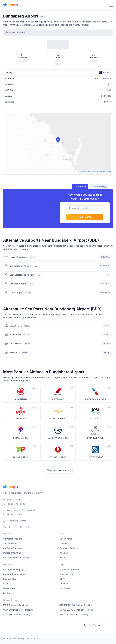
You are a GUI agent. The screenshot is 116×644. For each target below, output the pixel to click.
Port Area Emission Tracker (17, 558)
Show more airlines (58, 470)
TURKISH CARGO (58, 457)
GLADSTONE (16, 326)
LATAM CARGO (21, 438)
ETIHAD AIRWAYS (58, 419)
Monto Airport (16, 293)
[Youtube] (27, 527)
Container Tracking (13, 539)
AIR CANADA (21, 399)
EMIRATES (21, 419)
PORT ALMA (16, 335)
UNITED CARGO (95, 457)
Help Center (9, 588)
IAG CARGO (95, 419)
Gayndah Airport (18, 284)
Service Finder (10, 543)
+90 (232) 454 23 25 (16, 504)
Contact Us (9, 593)
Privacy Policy (66, 574)
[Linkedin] (4, 527)
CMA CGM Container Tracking (18, 610)
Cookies (64, 584)
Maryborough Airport (20, 266)
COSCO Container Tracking (17, 614)
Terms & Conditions (69, 570)
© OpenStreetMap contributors (100, 171)
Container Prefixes (69, 548)
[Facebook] (16, 527)
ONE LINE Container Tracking (73, 614)
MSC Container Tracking (15, 605)
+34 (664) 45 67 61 (15, 514)
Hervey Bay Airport (19, 257)
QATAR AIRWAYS (95, 438)
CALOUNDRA (16, 343)
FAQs (6, 584)
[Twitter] (10, 527)
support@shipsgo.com (16, 521)
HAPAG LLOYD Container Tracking (76, 610)
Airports (64, 553)
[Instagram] (22, 527)
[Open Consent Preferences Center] (86, 625)
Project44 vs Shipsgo (14, 574)
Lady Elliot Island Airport (22, 275)
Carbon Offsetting (12, 553)
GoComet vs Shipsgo (14, 570)
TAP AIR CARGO (21, 457)
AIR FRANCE (58, 399)
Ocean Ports (66, 539)
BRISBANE (15, 352)
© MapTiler (85, 171)
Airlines (63, 558)
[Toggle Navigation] (111, 5)
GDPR (62, 579)
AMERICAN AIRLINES (95, 399)
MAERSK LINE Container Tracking (76, 605)
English (101, 625)
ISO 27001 (65, 588)
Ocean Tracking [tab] (99, 186)
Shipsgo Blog (10, 579)
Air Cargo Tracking (13, 548)
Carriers (64, 543)
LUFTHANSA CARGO (58, 438)
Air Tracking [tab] (80, 186)
